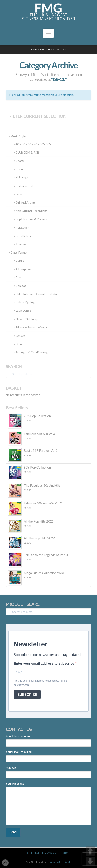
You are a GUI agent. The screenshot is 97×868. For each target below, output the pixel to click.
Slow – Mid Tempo (26, 319)
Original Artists (24, 202)
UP (90, 851)
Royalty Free (23, 236)
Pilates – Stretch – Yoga (30, 327)
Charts (19, 161)
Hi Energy (21, 177)
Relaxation (21, 228)
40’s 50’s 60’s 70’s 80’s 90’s (32, 144)
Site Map (34, 853)
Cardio (19, 261)
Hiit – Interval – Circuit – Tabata (35, 294)
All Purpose (22, 269)
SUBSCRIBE (27, 695)
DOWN (90, 861)
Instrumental (23, 186)
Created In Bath (60, 862)
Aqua (18, 277)
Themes (20, 244)
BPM (50, 49)
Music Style (17, 136)
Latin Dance (22, 311)
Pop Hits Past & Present (30, 219)
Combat (20, 286)
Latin (18, 194)
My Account (51, 853)
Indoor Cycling (24, 302)
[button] (48, 33)
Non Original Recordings (30, 211)
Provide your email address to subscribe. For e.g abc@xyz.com (41, 683)
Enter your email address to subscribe (44, 664)
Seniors (19, 336)
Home (34, 49)
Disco (18, 169)
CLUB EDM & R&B (26, 152)
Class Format (18, 252)
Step (18, 344)
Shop (42, 49)
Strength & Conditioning (30, 352)
